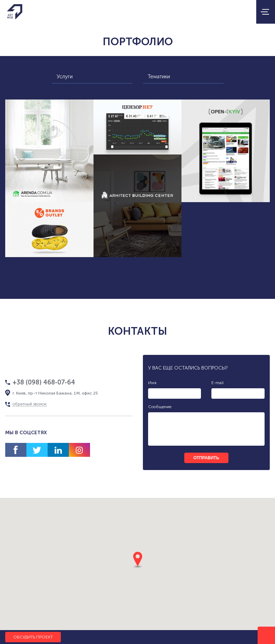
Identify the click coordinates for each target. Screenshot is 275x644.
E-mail (217, 383)
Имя (152, 383)
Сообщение (160, 407)
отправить (206, 458)
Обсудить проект (33, 637)
